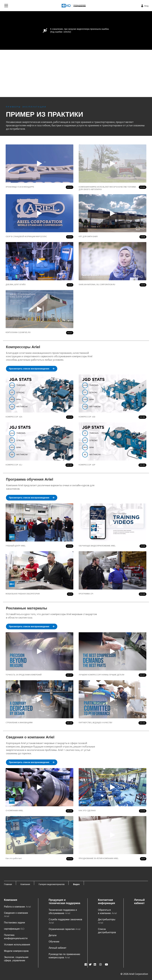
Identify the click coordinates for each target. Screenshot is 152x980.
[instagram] (100, 964)
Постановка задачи (14, 923)
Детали (53, 935)
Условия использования (17, 945)
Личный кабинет (58, 948)
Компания (11, 900)
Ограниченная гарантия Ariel (65, 929)
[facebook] (86, 964)
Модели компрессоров (16, 951)
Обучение (54, 942)
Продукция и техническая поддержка (64, 901)
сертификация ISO (14, 929)
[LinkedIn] (95, 964)
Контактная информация (107, 901)
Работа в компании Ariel (17, 907)
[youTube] (106, 964)
